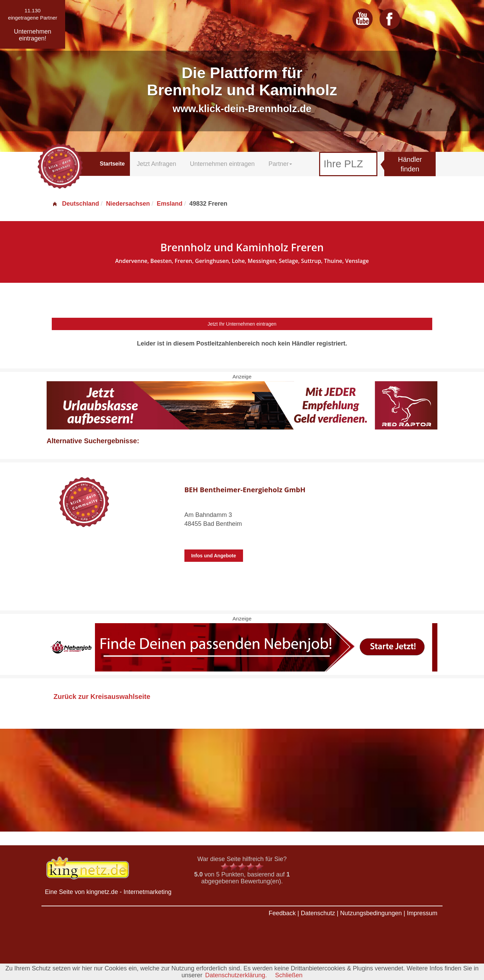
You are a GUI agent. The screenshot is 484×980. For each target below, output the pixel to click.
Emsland (170, 204)
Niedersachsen (128, 204)
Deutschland (75, 204)
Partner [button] (280, 164)
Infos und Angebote (214, 556)
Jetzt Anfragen (156, 164)
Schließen (289, 975)
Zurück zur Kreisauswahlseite (102, 697)
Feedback (282, 913)
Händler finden (410, 164)
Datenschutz (318, 913)
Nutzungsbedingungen (371, 913)
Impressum (422, 913)
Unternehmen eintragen (222, 164)
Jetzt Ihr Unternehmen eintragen (242, 324)
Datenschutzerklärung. (236, 975)
